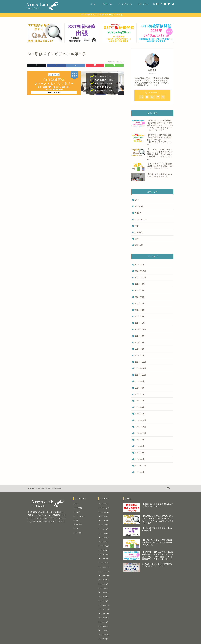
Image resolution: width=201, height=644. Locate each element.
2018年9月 (140, 440)
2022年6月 (140, 284)
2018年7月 (140, 453)
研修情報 (139, 245)
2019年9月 (140, 381)
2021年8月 (140, 297)
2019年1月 (140, 414)
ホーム (93, 4)
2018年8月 (140, 446)
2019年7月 (140, 394)
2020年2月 (140, 349)
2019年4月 (140, 407)
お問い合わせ (143, 4)
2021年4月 (140, 310)
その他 (138, 213)
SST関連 (139, 206)
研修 (137, 239)
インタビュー (141, 219)
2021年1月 (140, 323)
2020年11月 (141, 329)
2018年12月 (141, 420)
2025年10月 (141, 271)
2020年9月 (140, 336)
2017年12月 (141, 466)
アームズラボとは (125, 4)
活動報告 (139, 232)
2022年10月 (141, 278)
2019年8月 (140, 388)
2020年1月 (140, 355)
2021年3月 (140, 316)
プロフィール (107, 4)
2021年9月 (140, 291)
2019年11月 (141, 368)
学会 (137, 226)
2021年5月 (140, 304)
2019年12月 (141, 362)
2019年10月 (141, 375)
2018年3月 (140, 459)
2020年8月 (140, 342)
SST (137, 200)
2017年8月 (140, 472)
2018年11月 (141, 427)
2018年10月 (141, 433)
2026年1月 (140, 265)
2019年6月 (140, 401)
